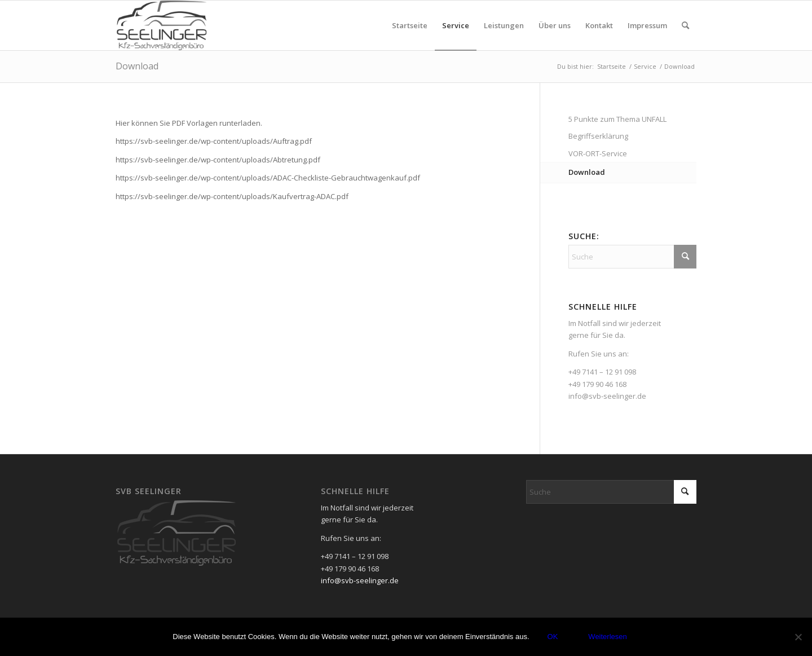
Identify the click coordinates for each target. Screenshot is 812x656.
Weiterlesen (607, 637)
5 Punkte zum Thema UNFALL (617, 119)
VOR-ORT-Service (598, 153)
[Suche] (685, 25)
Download (137, 66)
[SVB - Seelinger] (162, 25)
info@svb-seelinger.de (607, 396)
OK (553, 637)
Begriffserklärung (598, 136)
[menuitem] (410, 25)
